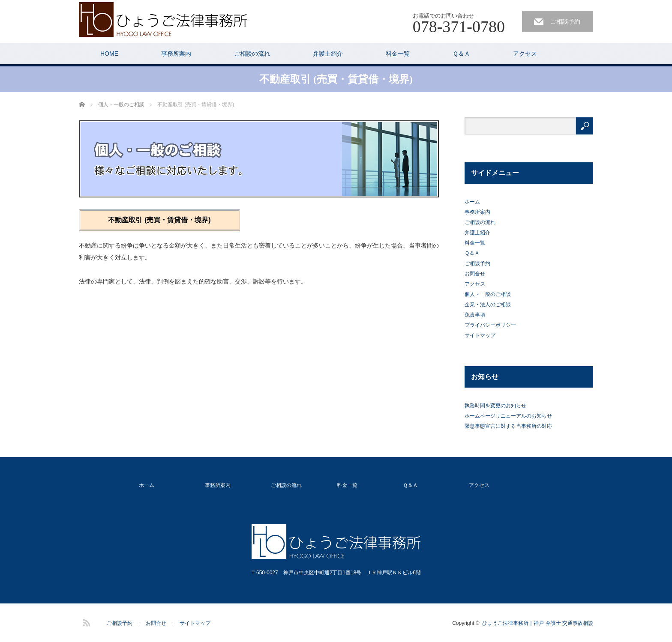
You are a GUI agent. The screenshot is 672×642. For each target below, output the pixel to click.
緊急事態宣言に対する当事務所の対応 (508, 426)
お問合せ (475, 274)
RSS (85, 621)
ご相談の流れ (252, 54)
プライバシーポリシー (490, 325)
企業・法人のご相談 (488, 305)
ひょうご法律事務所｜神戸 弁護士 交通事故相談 (538, 623)
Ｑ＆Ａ (461, 54)
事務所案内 (176, 54)
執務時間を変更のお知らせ (495, 406)
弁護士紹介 (328, 54)
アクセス (525, 54)
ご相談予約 (565, 21)
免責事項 (475, 315)
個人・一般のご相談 (488, 294)
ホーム (472, 202)
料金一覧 (398, 54)
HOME (109, 54)
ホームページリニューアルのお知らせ (508, 416)
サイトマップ (480, 335)
